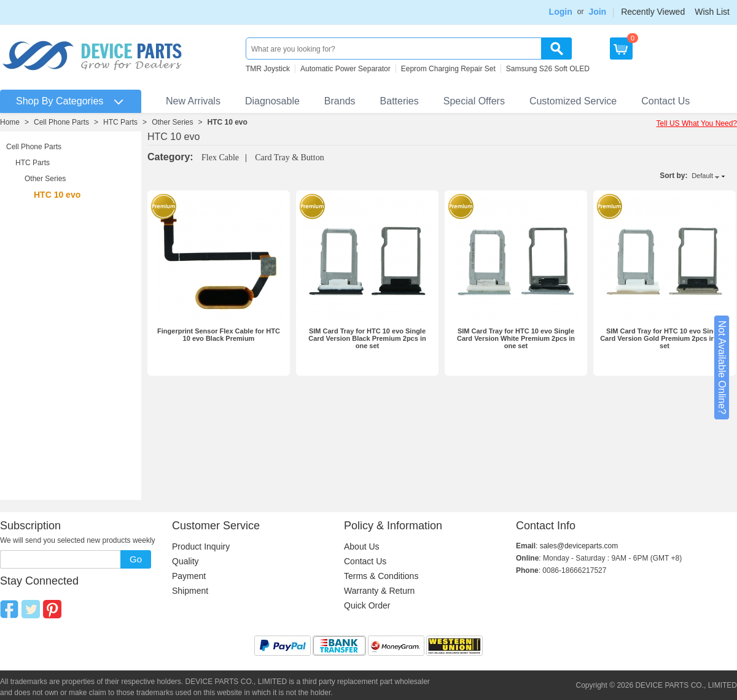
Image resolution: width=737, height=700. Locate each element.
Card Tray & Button (289, 157)
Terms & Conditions (381, 576)
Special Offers (474, 101)
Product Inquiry (201, 546)
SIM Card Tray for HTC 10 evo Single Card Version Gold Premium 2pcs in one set (665, 338)
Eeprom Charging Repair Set (448, 69)
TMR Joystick (268, 69)
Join (597, 12)
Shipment (190, 591)
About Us (362, 546)
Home (10, 122)
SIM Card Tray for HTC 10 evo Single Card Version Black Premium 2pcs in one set (367, 338)
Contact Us (665, 101)
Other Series (172, 122)
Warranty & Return (379, 591)
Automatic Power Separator (345, 69)
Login (561, 12)
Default (702, 176)
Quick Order (367, 605)
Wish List (712, 12)
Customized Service (573, 101)
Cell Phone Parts (61, 122)
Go (136, 559)
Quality (185, 561)
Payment (189, 576)
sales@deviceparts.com (579, 546)
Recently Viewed (653, 12)
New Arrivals (193, 101)
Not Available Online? (722, 367)
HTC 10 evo (228, 122)
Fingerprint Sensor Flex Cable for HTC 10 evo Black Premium (219, 335)
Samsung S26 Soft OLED (548, 69)
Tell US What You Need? (697, 123)
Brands (340, 101)
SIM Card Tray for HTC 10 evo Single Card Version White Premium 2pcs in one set (516, 338)
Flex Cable (220, 157)
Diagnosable (272, 101)
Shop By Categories (60, 101)
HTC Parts (120, 122)
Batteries (400, 101)
